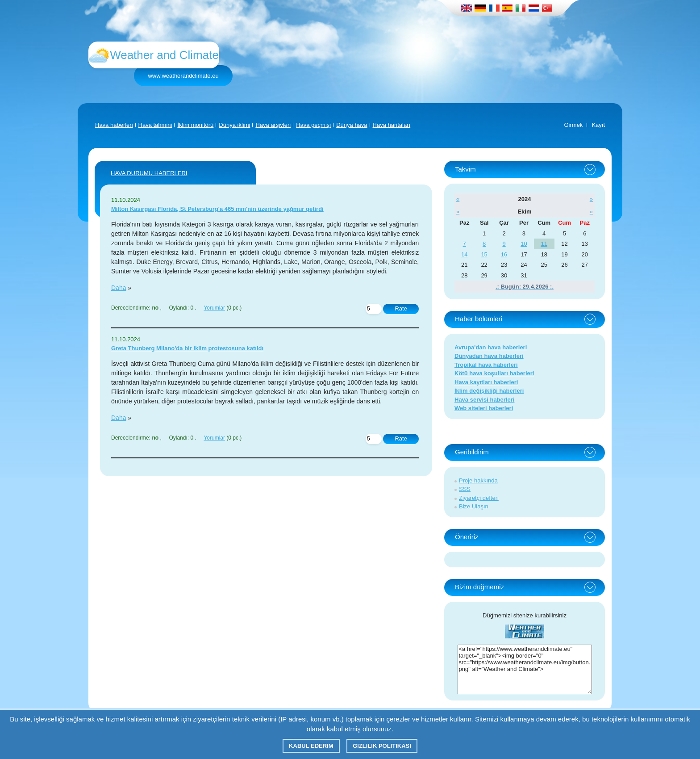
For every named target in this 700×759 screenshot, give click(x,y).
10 (524, 244)
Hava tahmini (155, 125)
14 (464, 254)
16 (504, 254)
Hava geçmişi (313, 125)
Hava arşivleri (273, 125)
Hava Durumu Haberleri (149, 173)
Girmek (573, 125)
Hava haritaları (392, 125)
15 (484, 254)
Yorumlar (214, 308)
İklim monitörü (195, 125)
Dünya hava (352, 125)
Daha (119, 288)
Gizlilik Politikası (382, 746)
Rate (401, 308)
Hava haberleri (114, 125)
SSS (465, 489)
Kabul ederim (311, 746)
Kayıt (598, 125)
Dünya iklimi (234, 125)
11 (544, 244)
